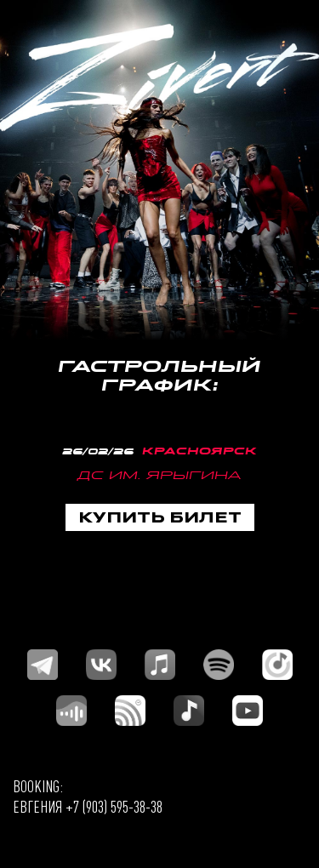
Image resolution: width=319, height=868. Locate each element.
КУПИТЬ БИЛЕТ (160, 517)
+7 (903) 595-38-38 (114, 806)
